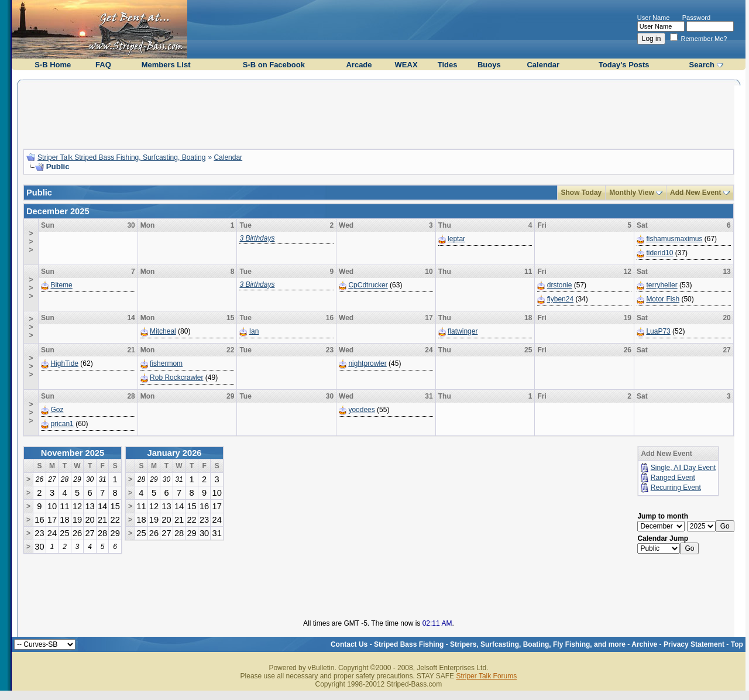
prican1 (62, 424)
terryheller (662, 285)
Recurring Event (676, 488)
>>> (31, 242)
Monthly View (631, 193)
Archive (644, 644)
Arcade (359, 65)
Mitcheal (163, 331)
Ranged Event (673, 478)
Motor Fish (663, 299)
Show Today (582, 193)
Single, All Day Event (683, 468)
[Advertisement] (379, 113)
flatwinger (463, 331)
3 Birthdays (257, 238)
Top (737, 644)
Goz (57, 410)
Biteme (61, 285)
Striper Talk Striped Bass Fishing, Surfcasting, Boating (121, 157)
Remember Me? (699, 39)
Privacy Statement (694, 644)
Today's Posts (624, 65)
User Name (654, 18)
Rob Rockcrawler (176, 378)
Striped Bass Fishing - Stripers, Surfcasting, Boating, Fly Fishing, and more (500, 644)
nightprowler (367, 363)
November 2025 (73, 453)
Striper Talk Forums (486, 676)
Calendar (543, 65)
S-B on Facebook (274, 65)
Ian (254, 331)
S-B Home (53, 65)
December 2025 (58, 211)
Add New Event (695, 193)
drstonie (560, 285)
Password (696, 18)
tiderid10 (659, 253)
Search (702, 65)
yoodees (361, 410)
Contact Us (349, 644)
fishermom (166, 363)
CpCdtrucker (368, 285)
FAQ (103, 65)
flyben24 (560, 299)
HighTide (64, 363)
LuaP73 (658, 331)
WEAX (406, 65)
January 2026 (175, 453)
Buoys (489, 65)
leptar (456, 239)
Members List (166, 65)
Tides (448, 65)
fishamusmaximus (674, 239)
